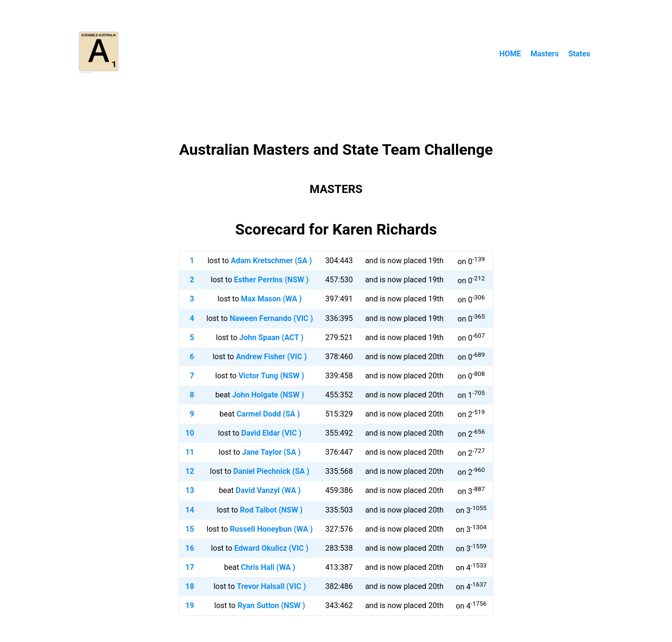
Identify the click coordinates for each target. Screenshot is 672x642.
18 (190, 586)
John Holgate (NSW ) (268, 395)
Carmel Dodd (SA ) (268, 414)
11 (190, 452)
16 (190, 548)
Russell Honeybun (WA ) (271, 529)
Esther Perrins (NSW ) (271, 280)
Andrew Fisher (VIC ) (271, 357)
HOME (510, 54)
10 (190, 433)
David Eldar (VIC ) (271, 433)
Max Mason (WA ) (271, 299)
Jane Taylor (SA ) (271, 452)
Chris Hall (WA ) (268, 567)
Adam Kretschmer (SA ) (271, 261)
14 (190, 510)
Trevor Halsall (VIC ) (271, 586)
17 (190, 567)
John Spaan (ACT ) (271, 337)
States (579, 54)
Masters (545, 54)
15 (190, 529)
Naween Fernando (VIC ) (271, 318)
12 (190, 471)
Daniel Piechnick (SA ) (271, 471)
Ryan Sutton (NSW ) (271, 605)
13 (190, 490)
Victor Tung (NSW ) (271, 376)
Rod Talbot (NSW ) (271, 510)
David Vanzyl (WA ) (268, 490)
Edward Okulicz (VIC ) (271, 548)
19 (190, 605)
